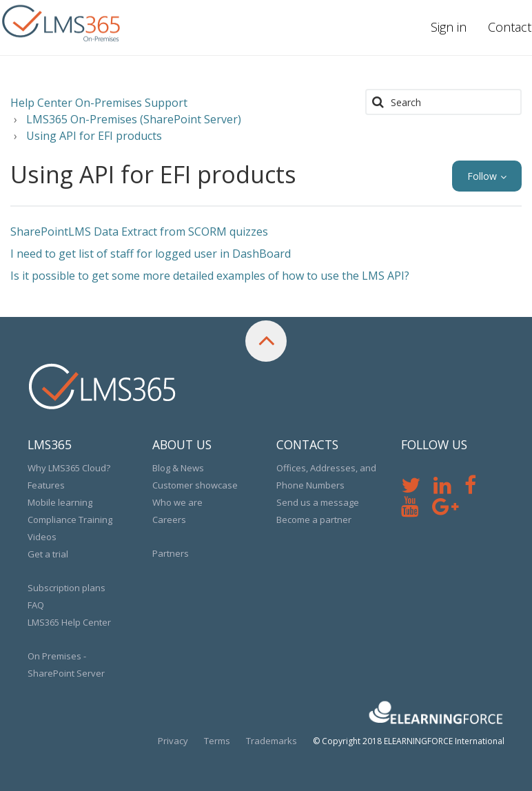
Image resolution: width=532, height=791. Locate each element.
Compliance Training (70, 520)
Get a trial (48, 554)
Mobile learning (60, 502)
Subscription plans (66, 588)
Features (46, 485)
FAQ (36, 605)
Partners (171, 553)
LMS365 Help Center (69, 622)
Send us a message (318, 502)
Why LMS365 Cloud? (69, 468)
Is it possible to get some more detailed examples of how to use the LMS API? (210, 276)
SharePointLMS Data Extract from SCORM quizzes (139, 232)
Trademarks (272, 741)
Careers (169, 520)
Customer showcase (195, 485)
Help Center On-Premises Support (99, 103)
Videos (42, 537)
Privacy (173, 741)
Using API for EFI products (94, 136)
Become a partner (314, 520)
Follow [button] (482, 176)
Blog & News (178, 468)
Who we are (177, 502)
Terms (217, 741)
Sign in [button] (449, 27)
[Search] (443, 102)
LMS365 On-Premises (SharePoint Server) (134, 119)
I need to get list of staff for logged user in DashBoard (151, 254)
